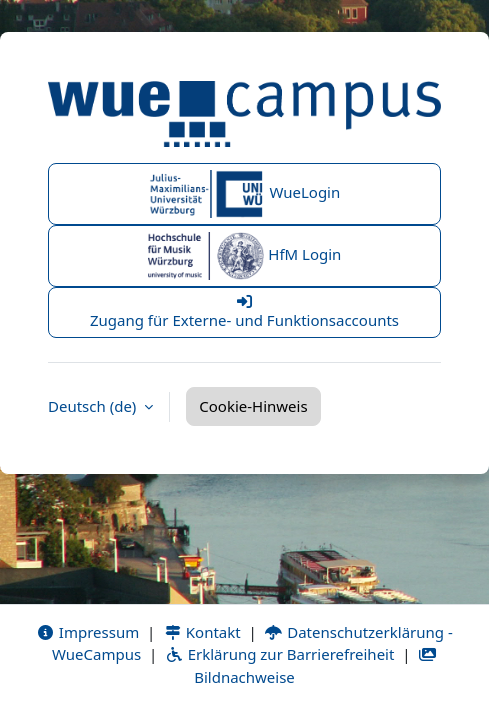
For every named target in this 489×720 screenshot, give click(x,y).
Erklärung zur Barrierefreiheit (279, 654)
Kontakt (202, 632)
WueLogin (245, 194)
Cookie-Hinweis (253, 406)
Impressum (87, 632)
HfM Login (245, 256)
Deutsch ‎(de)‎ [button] (94, 406)
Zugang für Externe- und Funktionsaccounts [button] (244, 312)
